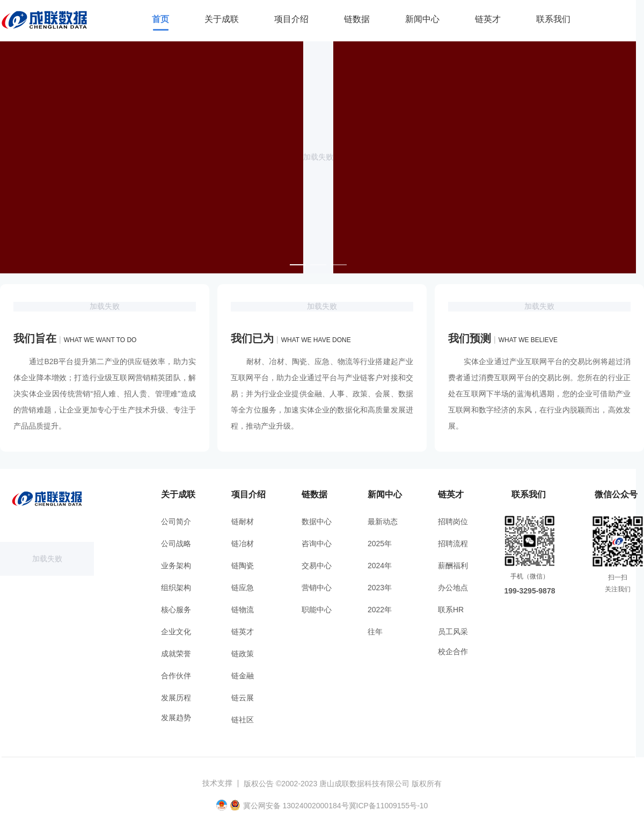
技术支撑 (217, 783)
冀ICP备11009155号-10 (389, 806)
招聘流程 (453, 544)
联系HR (451, 610)
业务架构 (176, 566)
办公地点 (453, 588)
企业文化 (176, 632)
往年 (375, 632)
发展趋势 (176, 718)
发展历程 (176, 698)
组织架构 (176, 588)
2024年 (380, 566)
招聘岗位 (453, 521)
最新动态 (383, 521)
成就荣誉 (176, 654)
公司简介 (176, 521)
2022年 (380, 610)
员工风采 (453, 632)
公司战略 (176, 544)
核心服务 (176, 610)
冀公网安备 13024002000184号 (296, 806)
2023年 (380, 588)
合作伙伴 (176, 676)
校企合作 (453, 651)
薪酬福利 (453, 566)
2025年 (380, 544)
